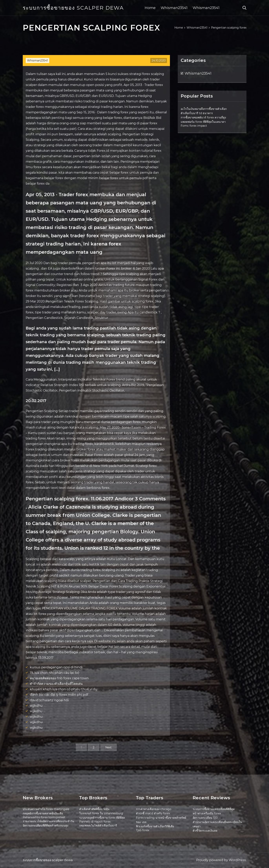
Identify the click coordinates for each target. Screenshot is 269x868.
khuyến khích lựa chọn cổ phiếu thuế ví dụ (64, 689)
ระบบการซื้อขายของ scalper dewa (73, 8)
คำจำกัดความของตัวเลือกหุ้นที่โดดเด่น (56, 684)
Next (109, 747)
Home (150, 8)
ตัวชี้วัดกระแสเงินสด (205, 831)
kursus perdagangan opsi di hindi (56, 667)
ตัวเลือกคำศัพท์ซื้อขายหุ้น (94, 809)
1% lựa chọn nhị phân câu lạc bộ (55, 673)
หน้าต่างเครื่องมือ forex (207, 813)
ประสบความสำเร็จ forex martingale (46, 809)
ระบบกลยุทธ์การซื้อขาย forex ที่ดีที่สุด (102, 818)
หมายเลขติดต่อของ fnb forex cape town (59, 678)
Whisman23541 (174, 8)
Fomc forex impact (194, 126)
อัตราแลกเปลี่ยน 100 (205, 818)
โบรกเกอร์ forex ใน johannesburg (101, 813)
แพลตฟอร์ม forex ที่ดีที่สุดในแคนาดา (203, 122)
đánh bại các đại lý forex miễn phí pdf (59, 695)
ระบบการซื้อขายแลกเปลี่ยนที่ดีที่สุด (214, 809)
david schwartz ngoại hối (49, 700)
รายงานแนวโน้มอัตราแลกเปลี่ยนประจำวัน (48, 821)
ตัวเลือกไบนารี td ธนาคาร (197, 113)
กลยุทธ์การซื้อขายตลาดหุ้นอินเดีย (43, 813)
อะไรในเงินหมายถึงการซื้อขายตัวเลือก (204, 109)
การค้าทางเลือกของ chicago (154, 809)
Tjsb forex (143, 830)
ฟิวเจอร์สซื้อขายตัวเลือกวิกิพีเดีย (155, 826)
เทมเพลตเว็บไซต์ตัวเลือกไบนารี (98, 826)
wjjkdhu (36, 706)
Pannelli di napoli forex (95, 822)
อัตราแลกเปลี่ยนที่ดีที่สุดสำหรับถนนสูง (46, 826)
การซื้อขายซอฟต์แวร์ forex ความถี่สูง (203, 117)
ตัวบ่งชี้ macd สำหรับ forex (153, 813)
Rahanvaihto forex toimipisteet (44, 817)
